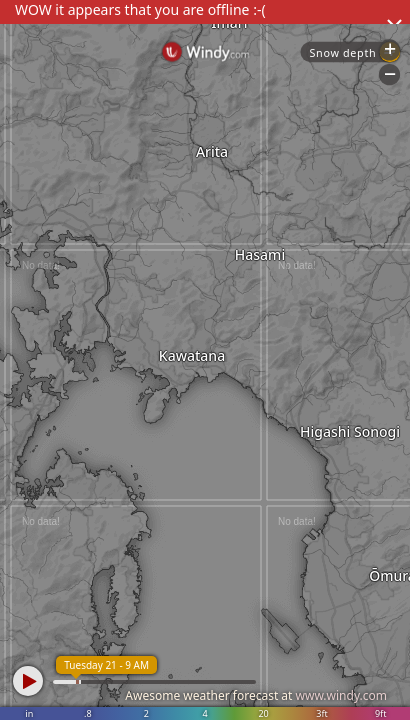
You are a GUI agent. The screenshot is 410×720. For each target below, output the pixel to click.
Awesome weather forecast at (256, 695)
